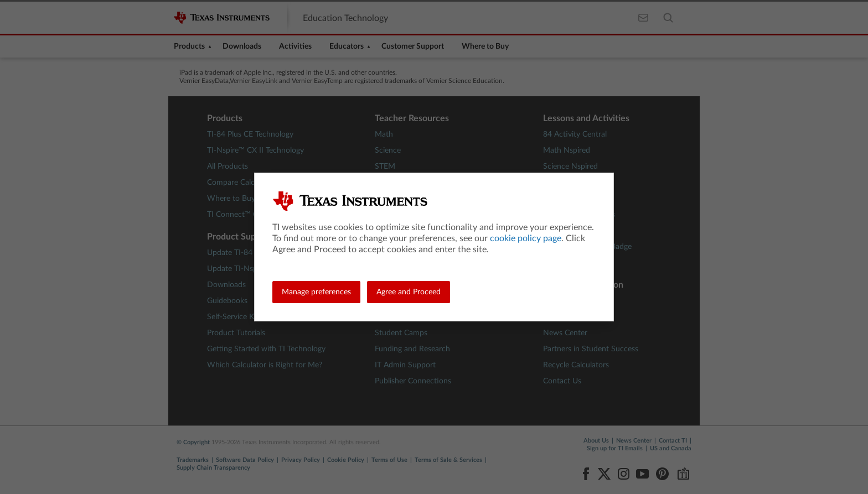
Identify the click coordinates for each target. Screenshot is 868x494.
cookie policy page (526, 238)
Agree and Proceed (409, 292)
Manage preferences (316, 292)
